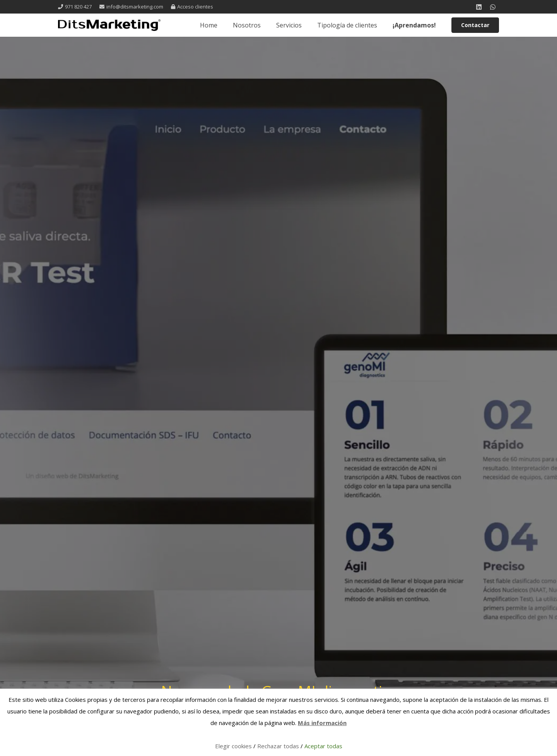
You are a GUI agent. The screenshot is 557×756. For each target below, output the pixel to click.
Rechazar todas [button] (278, 746)
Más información (322, 723)
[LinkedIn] (479, 7)
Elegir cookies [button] (233, 746)
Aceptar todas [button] (323, 746)
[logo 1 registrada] (109, 25)
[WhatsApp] (493, 7)
